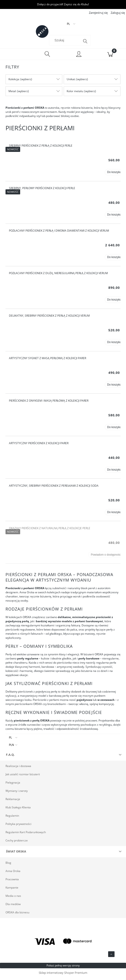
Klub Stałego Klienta (18, 810)
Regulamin (12, 818)
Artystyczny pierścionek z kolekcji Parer (39, 446)
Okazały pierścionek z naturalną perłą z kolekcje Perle (50, 531)
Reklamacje (13, 802)
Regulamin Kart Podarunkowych (26, 835)
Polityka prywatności (18, 827)
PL (10, 740)
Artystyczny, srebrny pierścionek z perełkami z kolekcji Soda (54, 488)
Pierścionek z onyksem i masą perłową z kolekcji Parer (49, 403)
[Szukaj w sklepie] (66, 43)
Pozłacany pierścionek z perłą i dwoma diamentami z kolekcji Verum (59, 233)
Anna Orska (13, 874)
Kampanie (12, 890)
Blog (8, 865)
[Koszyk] (110, 57)
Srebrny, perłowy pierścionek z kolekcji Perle (42, 191)
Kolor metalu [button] (75, 94)
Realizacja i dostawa (18, 769)
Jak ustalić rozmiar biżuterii (23, 777)
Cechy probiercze (17, 843)
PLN (11, 748)
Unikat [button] (71, 82)
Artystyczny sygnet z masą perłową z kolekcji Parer (48, 361)
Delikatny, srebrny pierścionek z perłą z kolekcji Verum (49, 318)
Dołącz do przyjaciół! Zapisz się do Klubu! (63, 4)
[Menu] (16, 57)
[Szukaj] (85, 44)
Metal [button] (12, 94)
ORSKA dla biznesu (17, 915)
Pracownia (12, 882)
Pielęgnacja (13, 785)
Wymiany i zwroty (17, 794)
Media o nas (13, 899)
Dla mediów (13, 907)
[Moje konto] (79, 58)
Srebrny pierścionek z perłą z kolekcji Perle (41, 148)
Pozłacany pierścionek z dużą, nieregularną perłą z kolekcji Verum (58, 276)
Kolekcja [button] (14, 82)
